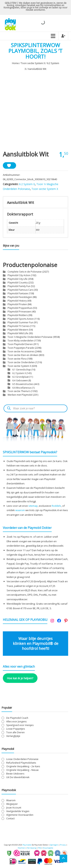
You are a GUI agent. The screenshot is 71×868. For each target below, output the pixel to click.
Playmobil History (17, 301)
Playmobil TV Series (18, 326)
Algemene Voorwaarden (20, 815)
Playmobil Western (18, 330)
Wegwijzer (12, 804)
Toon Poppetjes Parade (21, 348)
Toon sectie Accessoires (21, 351)
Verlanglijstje (13, 736)
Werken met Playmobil (20, 395)
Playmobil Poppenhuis (20, 308)
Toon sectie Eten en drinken (23, 355)
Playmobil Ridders (18, 315)
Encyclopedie (48, 848)
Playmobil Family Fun (19, 286)
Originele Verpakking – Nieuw (22, 770)
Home (15, 63)
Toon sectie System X (33, 63)
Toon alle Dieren (15, 732)
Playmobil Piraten (17, 304)
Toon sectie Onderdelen (21, 362)
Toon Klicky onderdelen (21, 341)
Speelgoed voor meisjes (20, 725)
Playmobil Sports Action (21, 319)
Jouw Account (14, 808)
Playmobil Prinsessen (19, 312)
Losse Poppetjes (16, 729)
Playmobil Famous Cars (20, 290)
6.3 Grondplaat (20, 377)
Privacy (63, 845)
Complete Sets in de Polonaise (25, 272)
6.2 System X (27, 184)
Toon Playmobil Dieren (20, 344)
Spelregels (54, 845)
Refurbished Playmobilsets (21, 763)
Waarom (11, 800)
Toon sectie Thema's (19, 391)
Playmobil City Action (19, 275)
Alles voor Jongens (16, 722)
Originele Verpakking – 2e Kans (23, 766)
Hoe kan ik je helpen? (20, 678)
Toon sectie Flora (17, 359)
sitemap (33, 506)
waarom (20, 510)
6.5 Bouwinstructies (23, 384)
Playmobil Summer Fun (20, 322)
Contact (10, 818)
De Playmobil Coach (17, 718)
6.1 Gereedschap (22, 369)
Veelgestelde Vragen (18, 811)
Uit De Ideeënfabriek (18, 777)
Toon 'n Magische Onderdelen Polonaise (30, 337)
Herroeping (32, 848)
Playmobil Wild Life (18, 333)
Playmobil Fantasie (18, 293)
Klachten (21, 848)
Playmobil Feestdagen (20, 297)
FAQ (39, 848)
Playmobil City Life (18, 279)
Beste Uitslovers (15, 774)
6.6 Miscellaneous (22, 388)
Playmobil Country (18, 283)
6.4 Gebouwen (20, 380)
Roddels (56, 506)
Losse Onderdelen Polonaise (22, 759)
